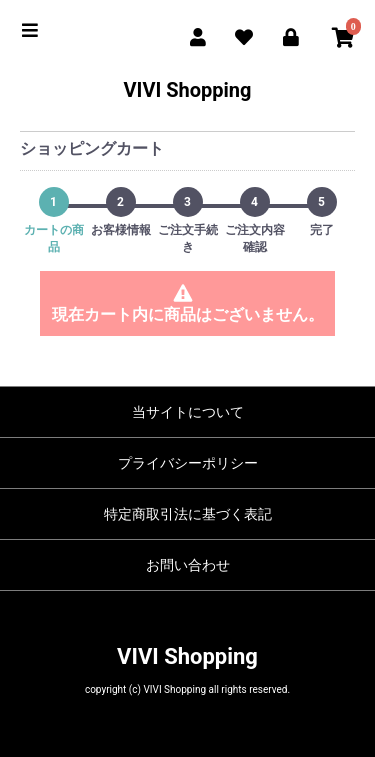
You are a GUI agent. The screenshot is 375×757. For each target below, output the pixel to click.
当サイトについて (188, 412)
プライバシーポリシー (188, 463)
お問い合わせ (188, 565)
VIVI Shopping (187, 90)
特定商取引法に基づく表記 (188, 514)
